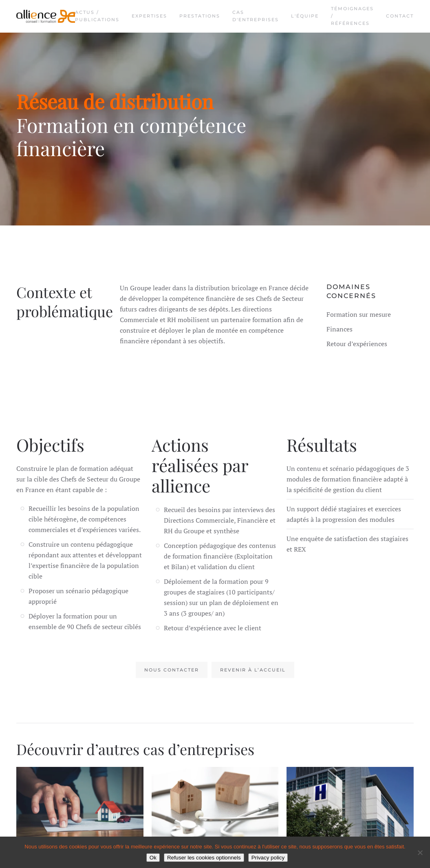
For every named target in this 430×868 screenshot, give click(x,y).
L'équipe (305, 16)
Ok (153, 858)
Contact (400, 16)
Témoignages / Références (352, 16)
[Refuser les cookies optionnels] (420, 853)
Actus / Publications (97, 16)
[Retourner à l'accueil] (46, 16)
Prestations (200, 16)
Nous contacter (172, 670)
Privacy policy (268, 858)
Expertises (149, 16)
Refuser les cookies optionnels (204, 858)
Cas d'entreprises (256, 16)
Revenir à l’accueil (253, 670)
